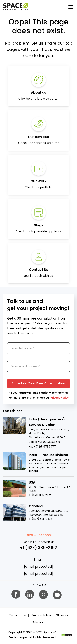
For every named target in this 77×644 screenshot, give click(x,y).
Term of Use (18, 615)
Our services (38, 137)
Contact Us (38, 270)
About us (38, 93)
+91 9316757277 (45, 447)
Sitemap (38, 622)
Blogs (38, 225)
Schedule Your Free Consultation (39, 383)
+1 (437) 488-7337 (40, 519)
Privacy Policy (60, 398)
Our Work (38, 181)
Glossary (62, 615)
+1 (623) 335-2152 (40, 495)
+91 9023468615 (49, 442)
